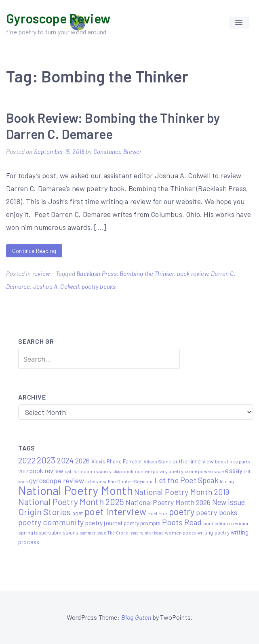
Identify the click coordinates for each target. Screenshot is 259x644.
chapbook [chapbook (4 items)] (123, 471)
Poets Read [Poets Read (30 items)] (182, 522)
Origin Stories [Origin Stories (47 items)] (45, 511)
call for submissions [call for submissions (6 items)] (88, 471)
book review (193, 274)
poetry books (99, 286)
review (41, 274)
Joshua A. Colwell (56, 286)
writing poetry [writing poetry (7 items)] (213, 532)
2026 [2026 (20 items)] (83, 461)
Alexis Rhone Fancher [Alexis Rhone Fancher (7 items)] (117, 461)
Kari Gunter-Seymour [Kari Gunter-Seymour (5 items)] (130, 481)
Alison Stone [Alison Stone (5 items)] (157, 461)
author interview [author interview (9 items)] (193, 461)
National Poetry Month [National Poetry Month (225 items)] (76, 490)
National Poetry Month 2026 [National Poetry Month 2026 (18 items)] (168, 502)
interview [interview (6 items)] (96, 481)
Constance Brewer (118, 152)
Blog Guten (136, 617)
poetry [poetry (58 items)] (182, 511)
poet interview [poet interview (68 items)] (116, 511)
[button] (239, 23)
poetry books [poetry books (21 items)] (217, 512)
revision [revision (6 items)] (240, 523)
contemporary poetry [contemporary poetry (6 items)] (159, 471)
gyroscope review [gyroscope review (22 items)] (57, 480)
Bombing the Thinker (147, 274)
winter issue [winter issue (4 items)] (152, 533)
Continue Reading (34, 251)
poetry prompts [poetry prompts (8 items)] (142, 523)
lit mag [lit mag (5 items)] (227, 481)
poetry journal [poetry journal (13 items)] (104, 523)
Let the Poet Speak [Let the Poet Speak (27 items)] (186, 480)
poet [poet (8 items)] (78, 513)
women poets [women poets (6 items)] (180, 532)
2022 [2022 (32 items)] (27, 460)
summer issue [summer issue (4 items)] (93, 533)
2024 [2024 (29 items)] (65, 460)
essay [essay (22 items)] (234, 470)
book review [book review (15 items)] (46, 470)
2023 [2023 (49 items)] (46, 460)
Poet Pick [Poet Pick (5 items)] (158, 513)
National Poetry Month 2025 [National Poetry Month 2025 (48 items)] (71, 501)
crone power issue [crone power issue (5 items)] (204, 471)
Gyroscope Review (58, 18)
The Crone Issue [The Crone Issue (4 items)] (123, 533)
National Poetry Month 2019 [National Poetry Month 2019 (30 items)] (182, 492)
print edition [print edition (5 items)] (217, 523)
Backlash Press (97, 274)
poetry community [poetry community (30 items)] (51, 522)
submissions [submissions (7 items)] (63, 532)
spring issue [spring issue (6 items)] (33, 532)
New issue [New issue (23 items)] (229, 502)
